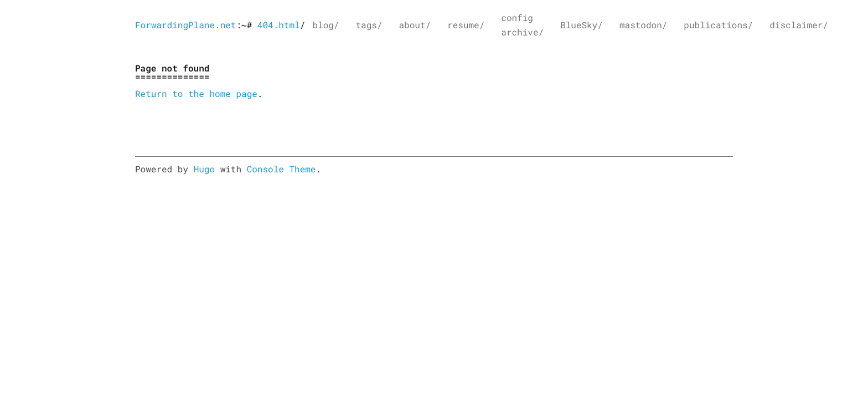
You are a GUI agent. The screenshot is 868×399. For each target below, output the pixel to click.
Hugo (204, 169)
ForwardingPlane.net (185, 25)
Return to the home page (196, 94)
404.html (279, 25)
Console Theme (281, 169)
